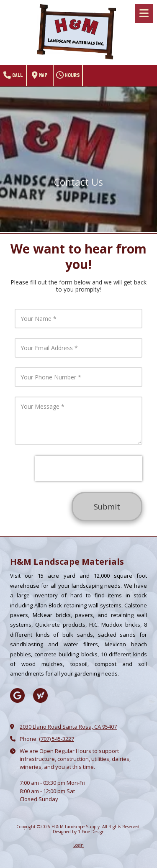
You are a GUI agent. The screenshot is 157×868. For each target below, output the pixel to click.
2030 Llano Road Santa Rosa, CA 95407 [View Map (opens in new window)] (68, 727)
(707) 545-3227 (57, 739)
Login (78, 845)
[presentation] (89, 469)
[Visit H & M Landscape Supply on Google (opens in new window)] (17, 695)
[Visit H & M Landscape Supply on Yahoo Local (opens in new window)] (40, 695)
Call (13, 75)
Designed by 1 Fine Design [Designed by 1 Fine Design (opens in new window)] (79, 832)
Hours (68, 75)
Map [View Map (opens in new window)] (40, 75)
